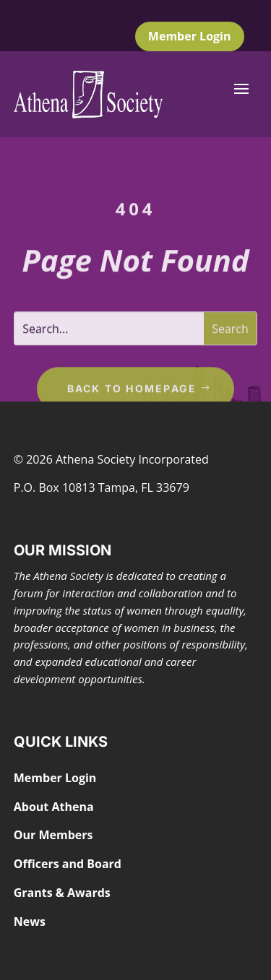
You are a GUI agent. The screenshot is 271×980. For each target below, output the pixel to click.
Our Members (53, 835)
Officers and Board (68, 864)
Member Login (190, 36)
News (30, 922)
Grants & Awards (62, 893)
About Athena (54, 807)
